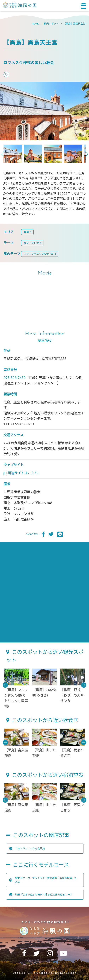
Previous (4, 154)
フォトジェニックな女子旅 (39, 254)
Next (85, 154)
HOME (35, 24)
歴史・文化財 (31, 243)
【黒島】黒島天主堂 (74, 24)
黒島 (26, 232)
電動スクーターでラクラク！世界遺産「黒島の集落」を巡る (43, 880)
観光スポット (51, 24)
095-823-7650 (14, 378)
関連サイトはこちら (21, 473)
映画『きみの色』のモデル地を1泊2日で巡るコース (41, 895)
